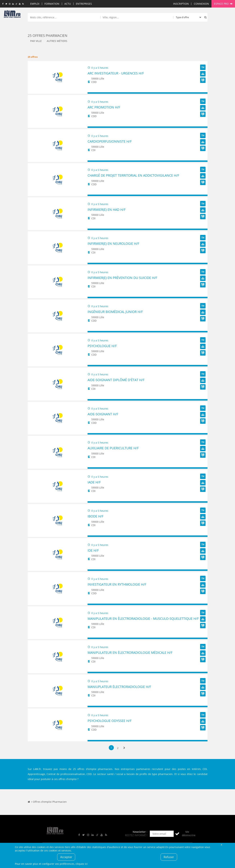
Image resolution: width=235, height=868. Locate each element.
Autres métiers (57, 41)
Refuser (169, 857)
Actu (68, 4)
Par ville (36, 41)
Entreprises (84, 4)
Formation (52, 4)
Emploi (35, 4)
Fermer (222, 845)
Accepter (66, 857)
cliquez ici (82, 864)
